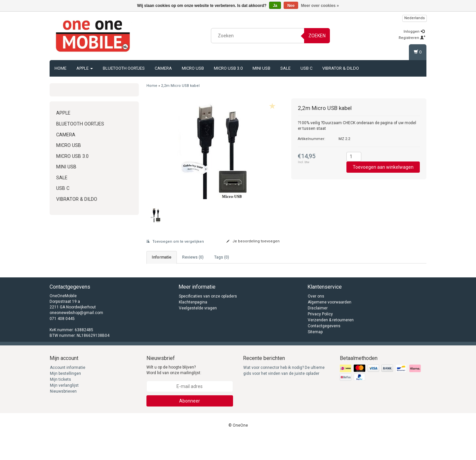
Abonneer (190, 423)
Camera (163, 68)
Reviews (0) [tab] (193, 257)
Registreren (412, 38)
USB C (306, 68)
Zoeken (317, 36)
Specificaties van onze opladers (208, 318)
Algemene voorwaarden (330, 324)
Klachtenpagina (193, 324)
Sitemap (315, 354)
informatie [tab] (162, 257)
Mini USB (261, 68)
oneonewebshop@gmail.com (76, 335)
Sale (285, 68)
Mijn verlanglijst (64, 407)
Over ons (316, 318)
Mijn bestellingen (65, 396)
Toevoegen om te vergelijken (175, 242)
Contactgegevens (324, 348)
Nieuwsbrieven (63, 413)
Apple (85, 68)
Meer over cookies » (320, 6)
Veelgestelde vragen (198, 330)
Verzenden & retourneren (331, 342)
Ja (275, 6)
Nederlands (415, 18)
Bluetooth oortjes (124, 68)
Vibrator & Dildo (341, 68)
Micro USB (193, 68)
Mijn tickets (60, 402)
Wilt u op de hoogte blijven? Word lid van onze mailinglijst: (174, 392)
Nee (291, 6)
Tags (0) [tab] (222, 257)
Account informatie (68, 390)
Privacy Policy (320, 336)
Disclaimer (318, 330)
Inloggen (414, 32)
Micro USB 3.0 (228, 68)
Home (60, 68)
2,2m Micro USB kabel (180, 86)
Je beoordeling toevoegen (253, 241)
